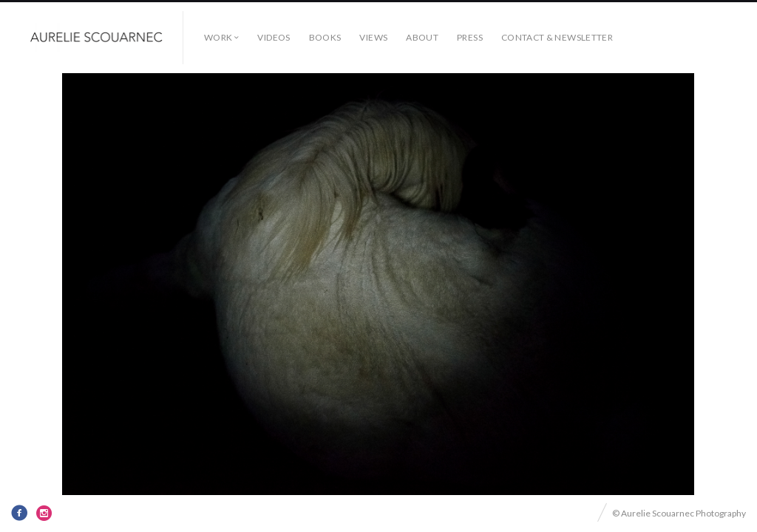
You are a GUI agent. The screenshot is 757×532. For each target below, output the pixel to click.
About (422, 37)
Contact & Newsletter (557, 37)
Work (218, 37)
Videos (274, 37)
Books (325, 37)
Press (470, 37)
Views (373, 37)
